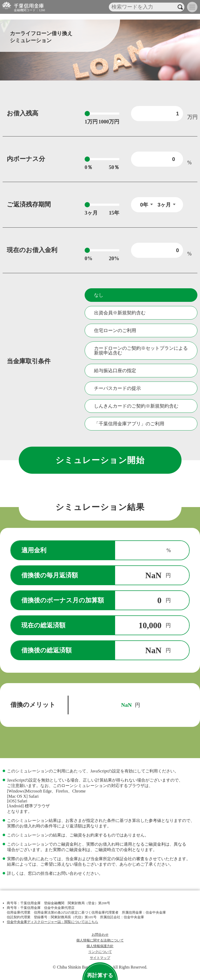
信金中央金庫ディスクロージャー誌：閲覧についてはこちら (52, 922)
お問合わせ (100, 935)
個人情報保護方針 (100, 946)
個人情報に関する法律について (100, 940)
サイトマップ (100, 958)
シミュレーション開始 (100, 460)
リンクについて (100, 952)
